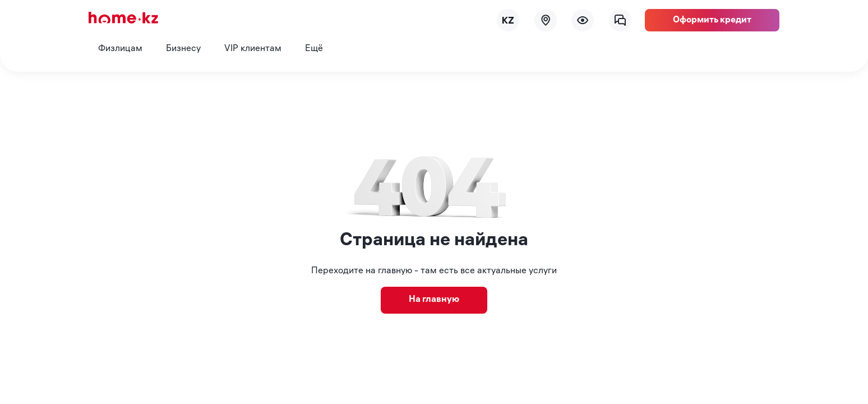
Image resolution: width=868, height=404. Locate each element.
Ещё (314, 49)
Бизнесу (183, 49)
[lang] (508, 20)
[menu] (583, 20)
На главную (434, 300)
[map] (546, 20)
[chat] (620, 20)
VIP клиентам (253, 49)
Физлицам (120, 49)
